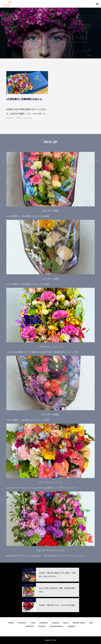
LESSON (56, 623)
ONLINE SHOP (79, 623)
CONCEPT (22, 623)
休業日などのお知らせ (24, 118)
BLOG (66, 623)
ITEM (33, 623)
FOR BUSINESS (57, 626)
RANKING (44, 623)
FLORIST (42, 626)
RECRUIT (30, 626)
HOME (11, 623)
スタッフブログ (29, 570)
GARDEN (71, 626)
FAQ (91, 623)
